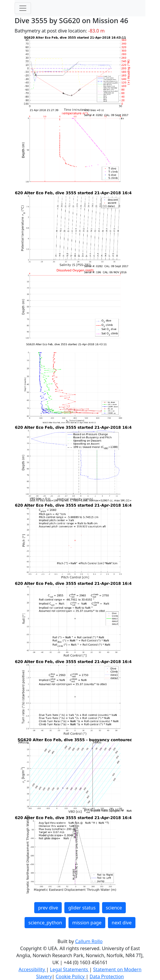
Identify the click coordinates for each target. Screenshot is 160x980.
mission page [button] (87, 923)
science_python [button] (45, 923)
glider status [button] (82, 908)
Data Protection (107, 976)
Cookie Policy (71, 976)
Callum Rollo (89, 941)
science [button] (114, 908)
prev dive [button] (48, 908)
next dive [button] (122, 923)
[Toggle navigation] (23, 8)
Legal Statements (70, 969)
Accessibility (32, 969)
